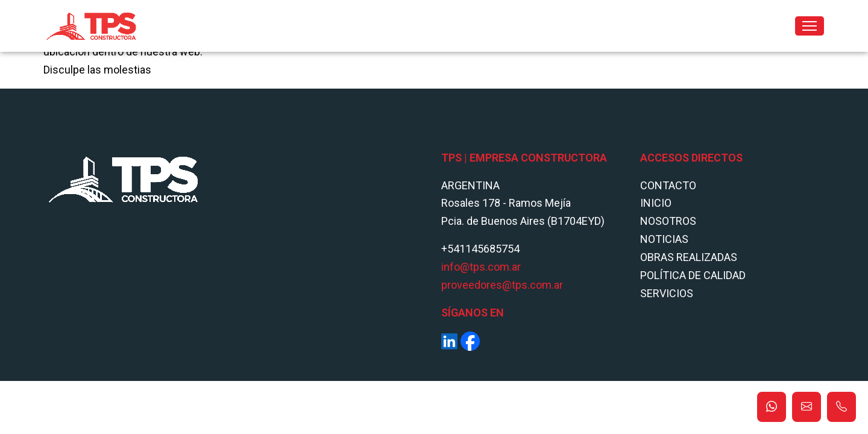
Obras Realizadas (689, 257)
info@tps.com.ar (481, 267)
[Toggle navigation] (810, 26)
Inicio (656, 203)
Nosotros (668, 221)
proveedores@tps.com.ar (502, 285)
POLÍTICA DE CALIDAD (693, 275)
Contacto (668, 185)
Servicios (667, 293)
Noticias (664, 239)
